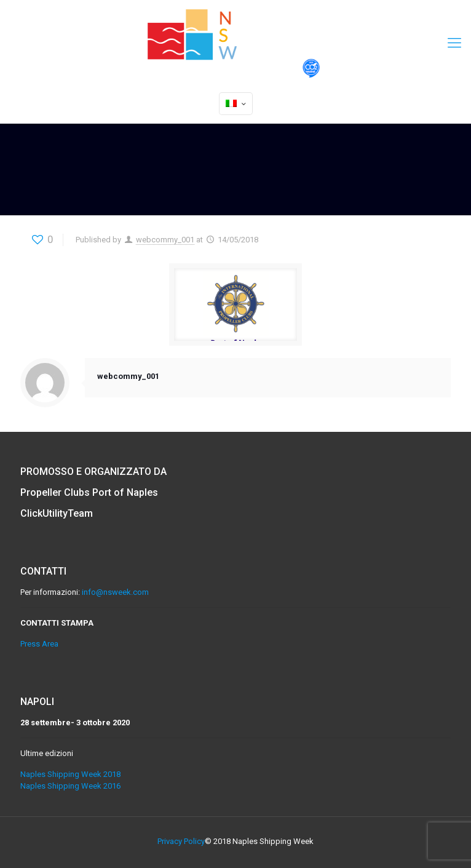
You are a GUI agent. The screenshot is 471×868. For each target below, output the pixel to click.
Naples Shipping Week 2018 (70, 774)
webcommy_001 (165, 240)
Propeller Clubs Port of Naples (89, 492)
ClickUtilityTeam (57, 513)
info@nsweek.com (115, 592)
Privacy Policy (181, 841)
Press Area (39, 644)
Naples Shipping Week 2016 (70, 786)
